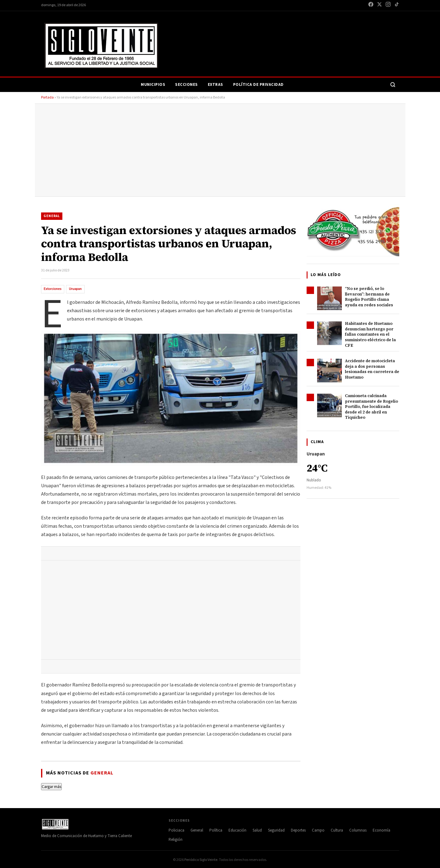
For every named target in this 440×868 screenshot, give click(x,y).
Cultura (337, 830)
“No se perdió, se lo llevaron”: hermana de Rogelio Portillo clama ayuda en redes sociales (369, 297)
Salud (257, 830)
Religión (176, 840)
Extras (216, 85)
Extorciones (53, 289)
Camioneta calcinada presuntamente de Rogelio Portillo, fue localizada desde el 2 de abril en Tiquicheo (371, 407)
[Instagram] (388, 5)
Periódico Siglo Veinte (201, 860)
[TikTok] (397, 5)
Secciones (186, 85)
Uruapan (75, 289)
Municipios (153, 85)
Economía (381, 830)
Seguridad (276, 830)
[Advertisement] (220, 150)
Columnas (358, 830)
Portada (47, 97)
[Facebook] (371, 5)
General (52, 216)
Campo (318, 830)
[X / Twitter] (379, 5)
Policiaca (176, 830)
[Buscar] (393, 85)
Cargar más (51, 787)
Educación (237, 830)
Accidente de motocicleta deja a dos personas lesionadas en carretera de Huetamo (372, 369)
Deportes (298, 830)
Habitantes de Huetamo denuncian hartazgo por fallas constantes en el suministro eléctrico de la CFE (370, 334)
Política (216, 830)
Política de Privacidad (258, 85)
